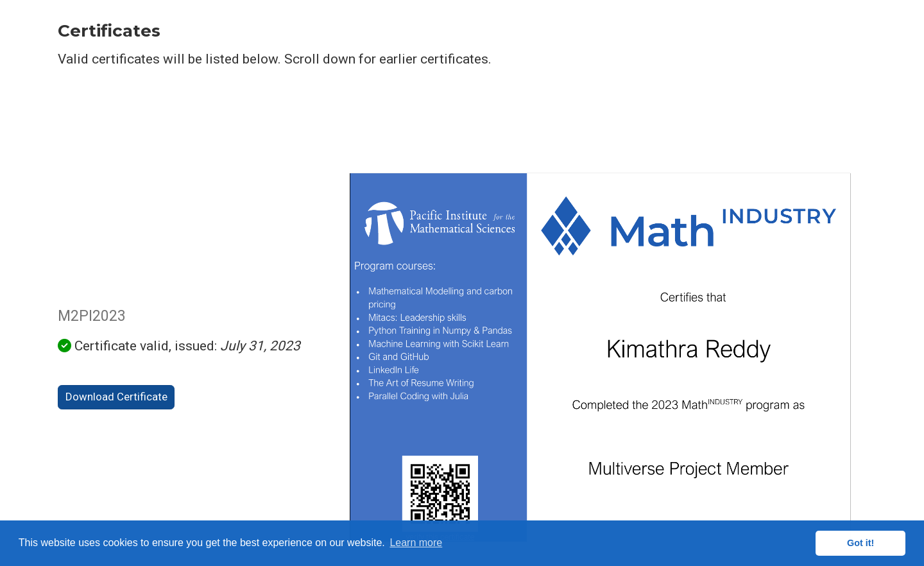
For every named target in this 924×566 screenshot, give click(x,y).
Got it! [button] (860, 543)
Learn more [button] (416, 543)
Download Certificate (116, 397)
